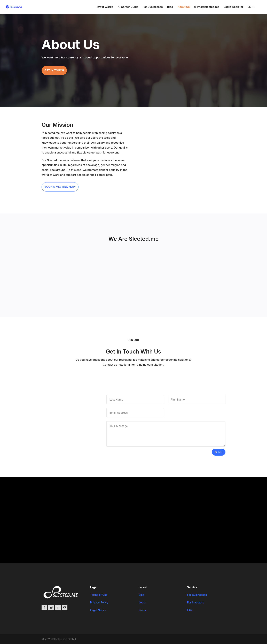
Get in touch (54, 70)
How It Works (104, 7)
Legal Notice (98, 610)
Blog (170, 7)
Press (142, 610)
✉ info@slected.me (207, 7)
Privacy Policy (99, 602)
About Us (183, 7)
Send (219, 452)
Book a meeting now (60, 187)
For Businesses (153, 7)
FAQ (190, 610)
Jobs (142, 602)
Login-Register (233, 7)
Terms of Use (99, 595)
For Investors (195, 602)
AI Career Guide (128, 7)
